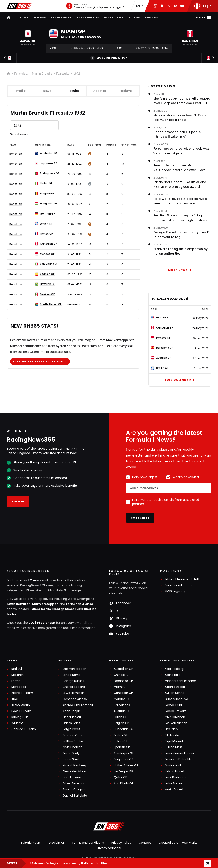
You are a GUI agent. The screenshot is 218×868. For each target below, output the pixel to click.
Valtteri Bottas (73, 741)
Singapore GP (123, 759)
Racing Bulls (20, 717)
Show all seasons (19, 134)
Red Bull (17, 669)
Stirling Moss (174, 747)
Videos (134, 17)
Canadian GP (123, 693)
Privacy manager (109, 848)
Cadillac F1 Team (24, 729)
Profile (21, 91)
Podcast (153, 17)
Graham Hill (173, 765)
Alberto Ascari (175, 687)
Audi (14, 699)
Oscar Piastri (72, 717)
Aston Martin (21, 705)
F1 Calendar (61, 17)
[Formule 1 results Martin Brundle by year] (34, 125)
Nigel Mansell (174, 741)
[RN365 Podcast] (96, 6)
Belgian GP (121, 723)
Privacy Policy (121, 843)
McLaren (18, 675)
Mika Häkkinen (175, 717)
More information (109, 58)
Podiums (126, 91)
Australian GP (123, 669)
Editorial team (31, 843)
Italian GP (121, 741)
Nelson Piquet (175, 772)
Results (73, 91)
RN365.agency (175, 591)
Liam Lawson (72, 777)
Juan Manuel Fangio (179, 753)
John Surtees (174, 783)
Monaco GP (122, 699)
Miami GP (121, 687)
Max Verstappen (45, 604)
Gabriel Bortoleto (75, 796)
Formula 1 (21, 73)
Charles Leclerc (74, 687)
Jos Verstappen (176, 723)
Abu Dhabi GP (124, 783)
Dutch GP (121, 735)
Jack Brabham (175, 777)
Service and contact (180, 585)
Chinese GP (122, 675)
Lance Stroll (71, 759)
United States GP (126, 765)
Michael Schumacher (180, 681)
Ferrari (16, 681)
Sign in (18, 501)
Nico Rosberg (174, 669)
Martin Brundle (42, 73)
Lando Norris (41, 609)
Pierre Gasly (71, 753)
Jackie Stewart (175, 711)
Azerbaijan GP (124, 753)
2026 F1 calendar (42, 623)
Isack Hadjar (71, 711)
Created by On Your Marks (178, 843)
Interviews (114, 17)
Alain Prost (172, 675)
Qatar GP (120, 777)
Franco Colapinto (75, 790)
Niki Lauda (172, 735)
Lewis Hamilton (19, 604)
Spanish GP (122, 747)
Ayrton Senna (175, 693)
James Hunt (174, 705)
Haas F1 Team (21, 711)
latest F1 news (30, 580)
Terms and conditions (88, 843)
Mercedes (19, 687)
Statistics (100, 91)
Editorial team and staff (182, 579)
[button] (28, 38)
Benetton (16, 154)
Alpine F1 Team (22, 693)
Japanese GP (123, 681)
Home (24, 17)
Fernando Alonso (80, 604)
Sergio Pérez (71, 729)
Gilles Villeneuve (176, 699)
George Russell (64, 609)
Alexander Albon (74, 772)
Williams (17, 723)
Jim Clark (171, 729)
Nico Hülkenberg (74, 765)
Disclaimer (57, 843)
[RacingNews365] (109, 827)
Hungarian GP (124, 729)
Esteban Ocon (73, 735)
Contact (145, 843)
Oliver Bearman (74, 783)
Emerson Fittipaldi (178, 759)
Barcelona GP (123, 705)
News (47, 91)
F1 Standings (88, 17)
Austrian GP (122, 711)
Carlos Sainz (71, 723)
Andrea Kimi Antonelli (78, 705)
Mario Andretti (175, 790)
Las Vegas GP (123, 772)
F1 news (40, 17)
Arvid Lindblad (72, 747)
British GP (120, 717)
